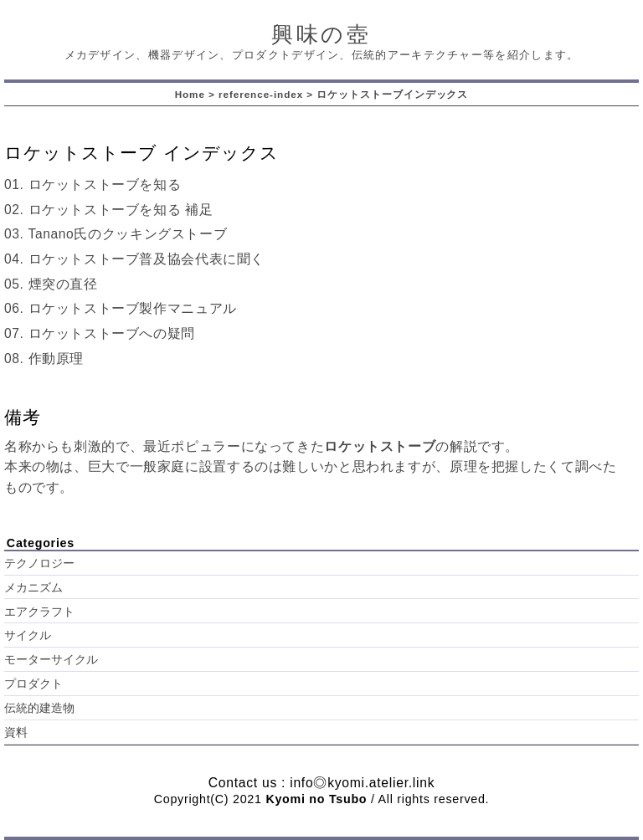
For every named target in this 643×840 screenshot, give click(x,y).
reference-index (261, 94)
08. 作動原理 (44, 359)
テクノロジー (39, 563)
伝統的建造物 (39, 708)
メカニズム (33, 588)
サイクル (28, 635)
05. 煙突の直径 (51, 284)
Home (190, 94)
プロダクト (33, 684)
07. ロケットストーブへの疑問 (100, 333)
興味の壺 (322, 34)
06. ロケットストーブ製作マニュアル (121, 308)
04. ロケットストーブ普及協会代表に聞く (134, 259)
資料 (16, 732)
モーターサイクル (51, 660)
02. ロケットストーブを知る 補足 (109, 210)
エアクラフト (39, 612)
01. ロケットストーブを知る (93, 184)
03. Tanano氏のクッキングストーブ (116, 234)
